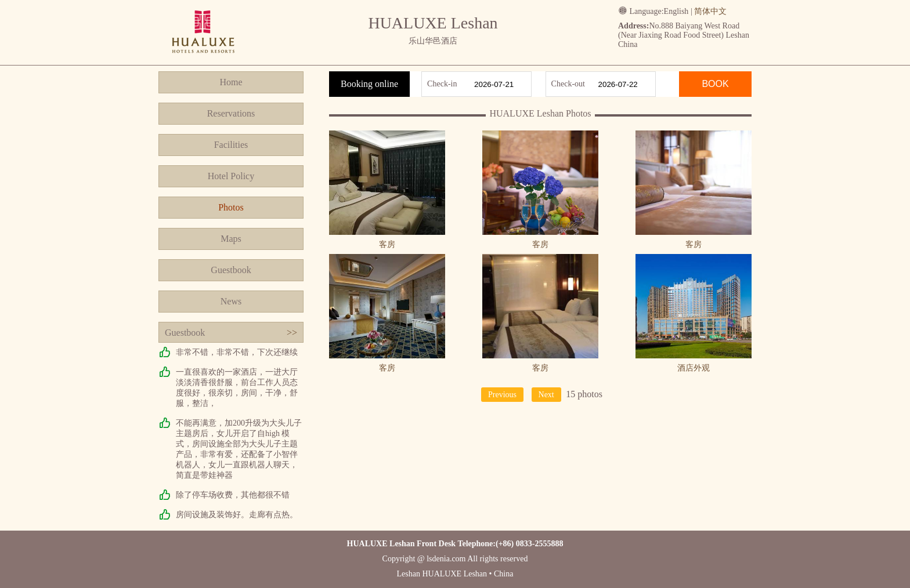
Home (231, 82)
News (231, 301)
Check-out (568, 84)
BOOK (715, 84)
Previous (502, 395)
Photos (231, 207)
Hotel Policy (231, 176)
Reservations (231, 113)
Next (546, 395)
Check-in (442, 84)
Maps (231, 239)
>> (292, 333)
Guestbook (231, 270)
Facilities (231, 145)
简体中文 (710, 11)
